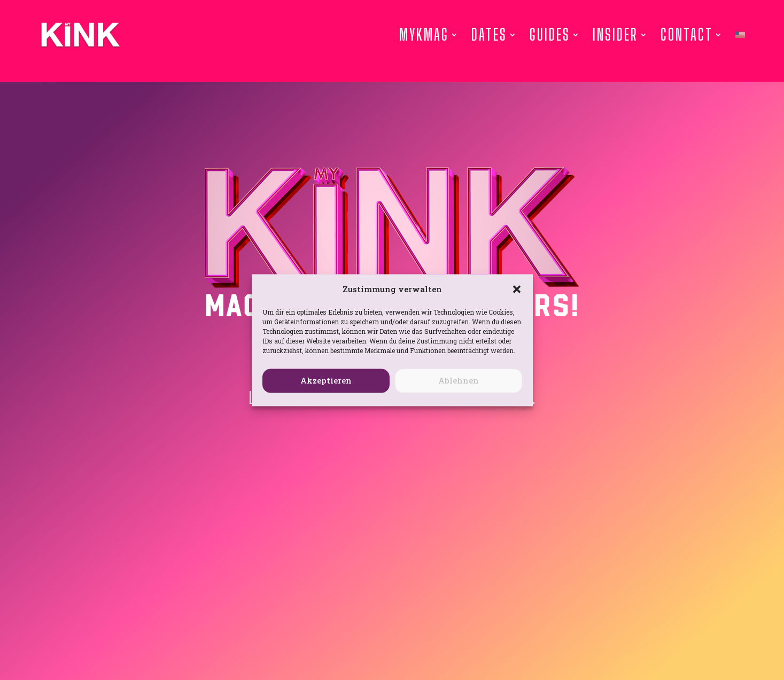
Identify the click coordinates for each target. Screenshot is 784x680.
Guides (550, 35)
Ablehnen (459, 381)
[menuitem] (740, 35)
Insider (615, 35)
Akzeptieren (326, 381)
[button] (517, 290)
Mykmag (424, 35)
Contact (687, 35)
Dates (489, 35)
